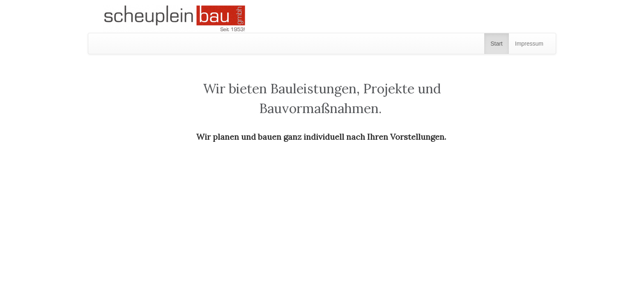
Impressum (529, 44)
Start (497, 44)
